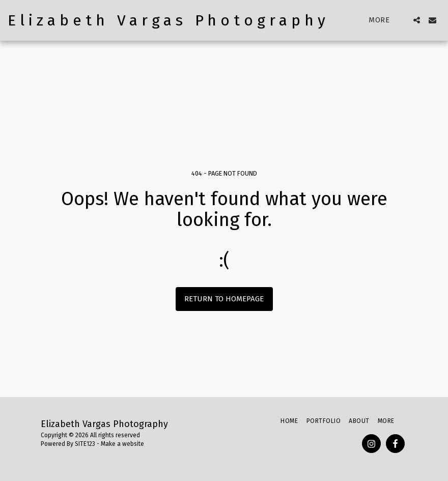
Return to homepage (224, 299)
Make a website (122, 444)
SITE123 (85, 444)
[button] (417, 20)
